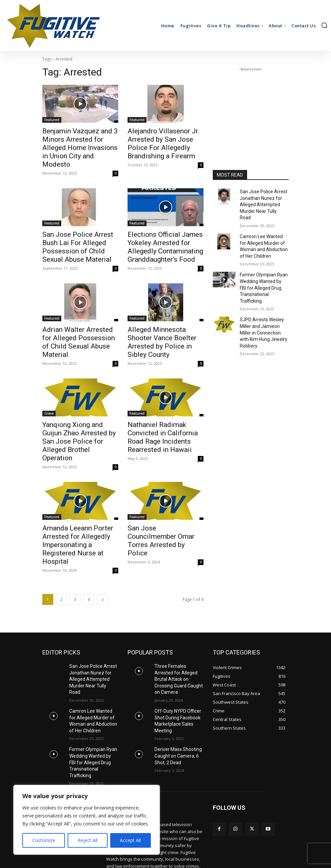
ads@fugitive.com (161, 831)
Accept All (130, 840)
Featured (52, 120)
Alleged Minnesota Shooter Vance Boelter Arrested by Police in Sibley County (162, 320)
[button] (324, 25)
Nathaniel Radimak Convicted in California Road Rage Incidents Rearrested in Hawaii (165, 404)
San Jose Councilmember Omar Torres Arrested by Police (160, 495)
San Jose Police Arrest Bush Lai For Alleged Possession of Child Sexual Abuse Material (80, 229)
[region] (87, 820)
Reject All (88, 840)
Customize (44, 840)
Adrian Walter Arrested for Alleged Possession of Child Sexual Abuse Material (78, 320)
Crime (49, 386)
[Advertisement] (251, 106)
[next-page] (103, 547)
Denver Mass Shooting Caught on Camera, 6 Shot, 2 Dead (175, 688)
